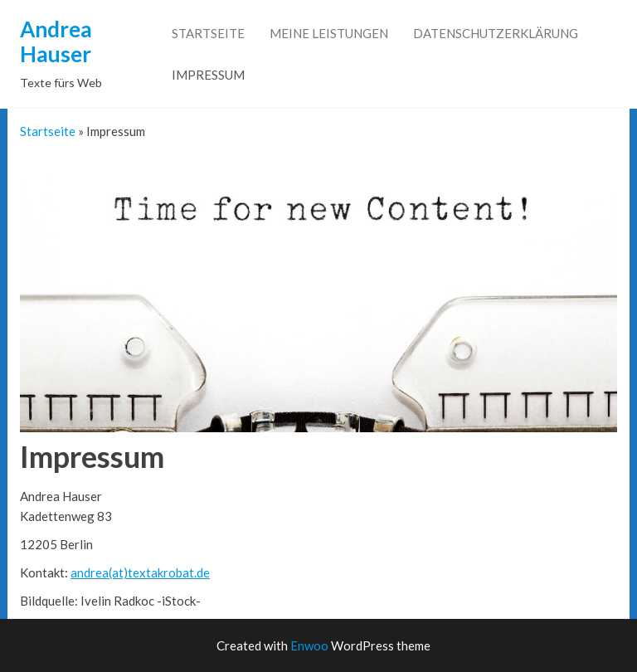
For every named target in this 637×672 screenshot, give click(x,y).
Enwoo (309, 645)
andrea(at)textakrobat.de (140, 572)
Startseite (208, 33)
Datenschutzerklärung (496, 33)
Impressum (208, 75)
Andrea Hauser (56, 41)
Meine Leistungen (329, 33)
